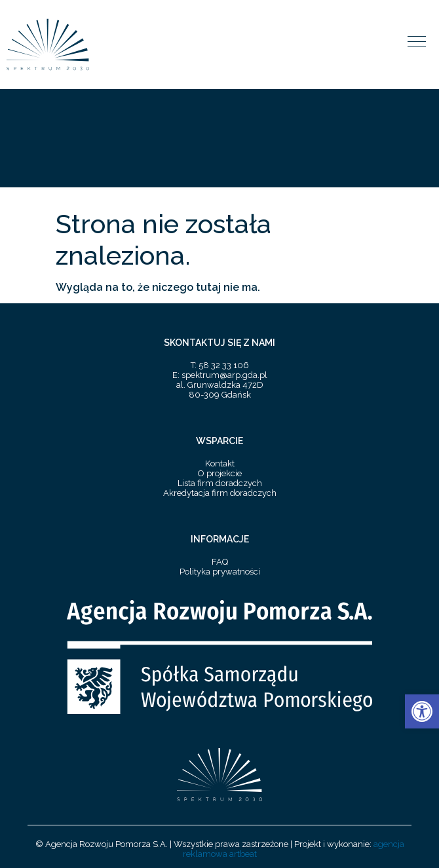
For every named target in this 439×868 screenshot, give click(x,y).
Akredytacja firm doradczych (220, 493)
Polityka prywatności (220, 572)
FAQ (220, 562)
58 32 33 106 (224, 365)
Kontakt (220, 463)
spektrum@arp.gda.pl (224, 375)
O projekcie (220, 473)
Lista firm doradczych (220, 483)
